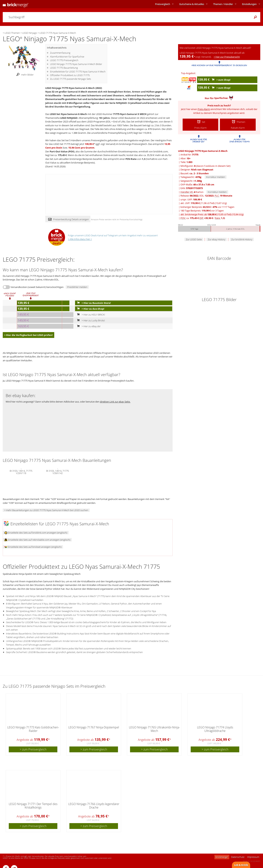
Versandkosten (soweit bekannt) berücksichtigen (37, 287)
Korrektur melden (216, 177)
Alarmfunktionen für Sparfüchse (67, 57)
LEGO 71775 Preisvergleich (64, 60)
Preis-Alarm (204, 109)
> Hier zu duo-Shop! (90, 309)
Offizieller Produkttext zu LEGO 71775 (70, 75)
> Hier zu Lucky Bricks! (90, 320)
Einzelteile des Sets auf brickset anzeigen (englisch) (33, 547)
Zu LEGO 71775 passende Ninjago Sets (70, 79)
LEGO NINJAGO (69, 118)
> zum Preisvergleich (33, 749)
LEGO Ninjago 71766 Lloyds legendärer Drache (94, 806)
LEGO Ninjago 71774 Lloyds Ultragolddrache (215, 729)
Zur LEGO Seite (194, 239)
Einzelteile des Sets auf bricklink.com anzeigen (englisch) (36, 533)
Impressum (253, 857)
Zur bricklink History (242, 239)
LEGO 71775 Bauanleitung (64, 68)
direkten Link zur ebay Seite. (115, 402)
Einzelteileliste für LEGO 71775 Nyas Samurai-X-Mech (78, 72)
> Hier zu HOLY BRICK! (90, 315)
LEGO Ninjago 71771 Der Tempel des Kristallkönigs (33, 806)
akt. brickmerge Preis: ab (212, 214)
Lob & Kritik (241, 865)
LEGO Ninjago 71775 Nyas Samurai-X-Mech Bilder (76, 64)
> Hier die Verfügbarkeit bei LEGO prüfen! (28, 335)
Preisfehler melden (77, 287)
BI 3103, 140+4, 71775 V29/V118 (21, 472)
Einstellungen (249, 4)
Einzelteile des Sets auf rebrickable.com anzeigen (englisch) (37, 540)
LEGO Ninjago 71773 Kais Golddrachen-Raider (33, 729)
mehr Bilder (24, 75)
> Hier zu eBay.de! (88, 326)
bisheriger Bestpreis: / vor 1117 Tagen (207, 207)
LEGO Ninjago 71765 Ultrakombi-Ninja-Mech (154, 729)
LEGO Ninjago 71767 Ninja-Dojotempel (94, 727)
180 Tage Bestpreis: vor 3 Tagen (202, 211)
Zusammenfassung (60, 53)
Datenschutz (238, 857)
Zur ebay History (217, 239)
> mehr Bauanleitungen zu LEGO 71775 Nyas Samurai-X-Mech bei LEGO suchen (46, 510)
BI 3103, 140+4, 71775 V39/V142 (58, 472)
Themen (223, 4)
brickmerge (222, 857)
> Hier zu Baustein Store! (93, 303)
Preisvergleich (163, 4)
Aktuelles (192, 4)
